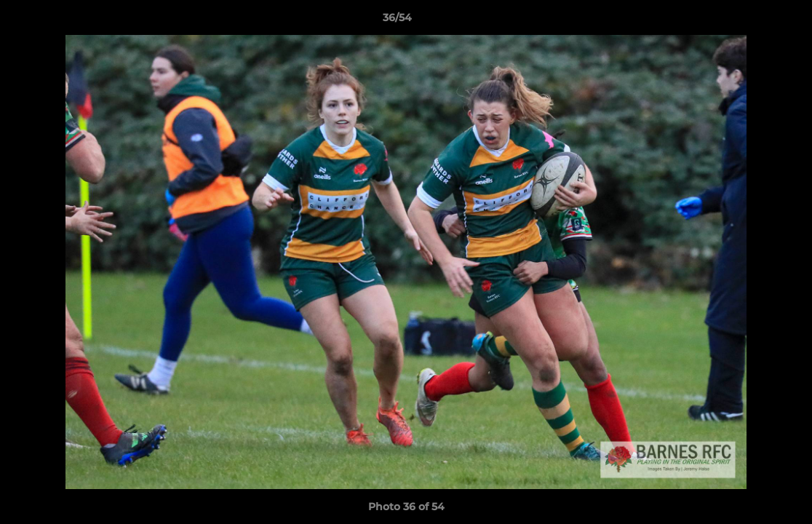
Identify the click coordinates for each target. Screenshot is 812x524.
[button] (751, 21)
